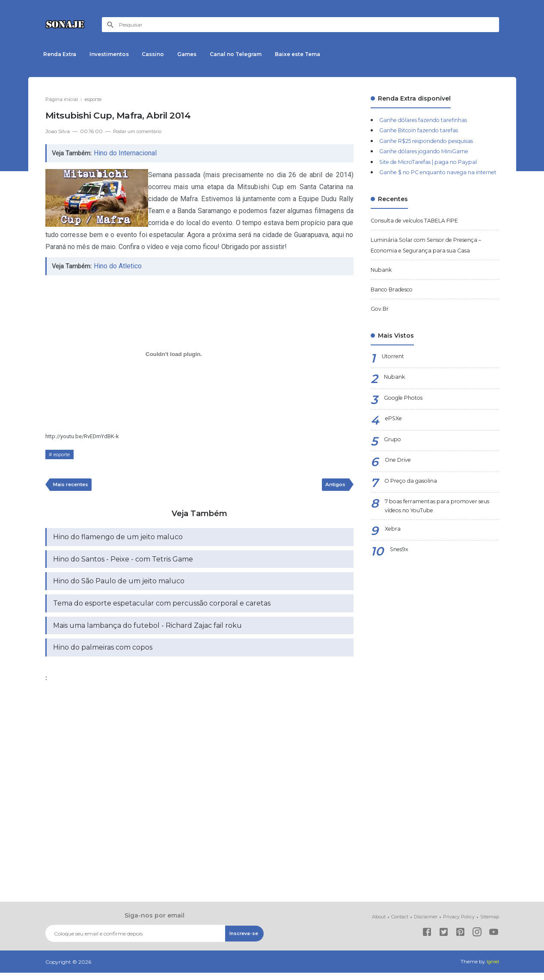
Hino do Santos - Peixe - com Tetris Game (123, 562)
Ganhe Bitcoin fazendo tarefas (425, 130)
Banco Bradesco (395, 300)
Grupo (393, 450)
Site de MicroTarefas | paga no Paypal (435, 162)
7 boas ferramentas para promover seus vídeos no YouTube (436, 518)
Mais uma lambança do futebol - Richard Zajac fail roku (147, 631)
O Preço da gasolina (414, 492)
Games (201, 54)
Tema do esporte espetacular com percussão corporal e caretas (162, 608)
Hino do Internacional (127, 153)
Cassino (163, 54)
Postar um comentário (141, 131)
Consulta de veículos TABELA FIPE (423, 231)
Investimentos (115, 54)
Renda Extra (62, 54)
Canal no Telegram (254, 54)
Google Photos (407, 409)
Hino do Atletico (119, 266)
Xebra (393, 543)
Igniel (492, 969)
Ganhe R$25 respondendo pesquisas (434, 141)
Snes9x (401, 563)
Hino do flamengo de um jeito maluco (118, 539)
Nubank (382, 280)
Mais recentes (73, 486)
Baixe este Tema (319, 54)
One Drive (400, 471)
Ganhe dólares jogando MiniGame (430, 151)
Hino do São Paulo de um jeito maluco (119, 585)
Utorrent (395, 367)
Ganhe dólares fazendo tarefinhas (430, 120)
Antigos (334, 486)
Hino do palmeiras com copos (103, 655)
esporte (63, 454)
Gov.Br (381, 319)
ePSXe (395, 430)
